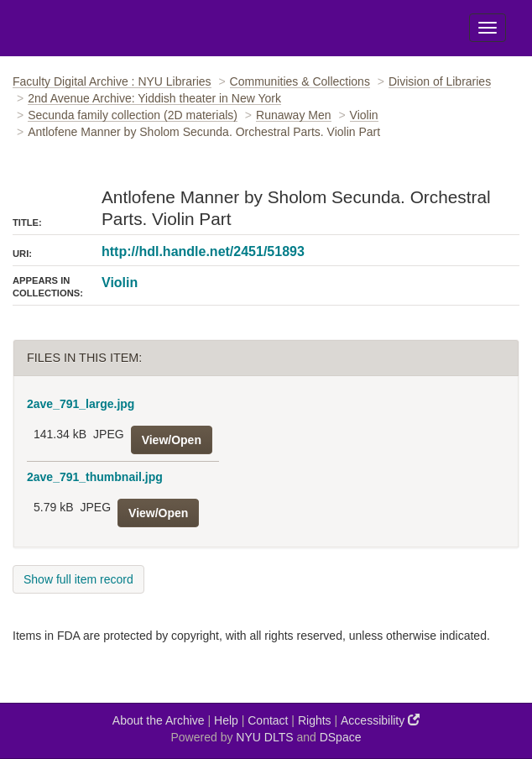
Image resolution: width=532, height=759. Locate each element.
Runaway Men (294, 115)
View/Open (172, 440)
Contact (268, 720)
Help (226, 720)
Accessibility (380, 720)
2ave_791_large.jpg (81, 404)
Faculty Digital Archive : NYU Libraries (112, 81)
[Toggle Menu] (488, 28)
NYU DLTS (264, 737)
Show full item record (78, 579)
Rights (315, 720)
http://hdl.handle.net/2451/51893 (203, 251)
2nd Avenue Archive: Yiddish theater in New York (154, 98)
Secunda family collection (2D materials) (133, 115)
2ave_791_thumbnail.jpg (95, 477)
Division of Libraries (440, 81)
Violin (364, 115)
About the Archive (159, 720)
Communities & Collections (300, 81)
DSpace (341, 737)
